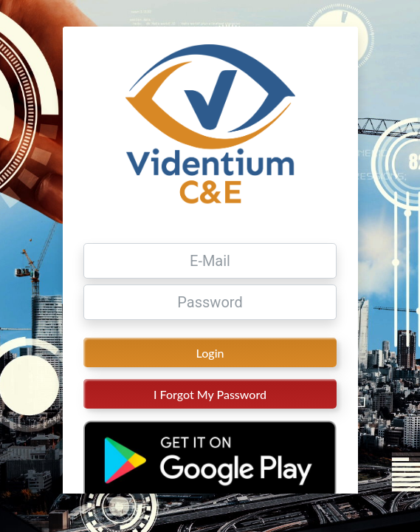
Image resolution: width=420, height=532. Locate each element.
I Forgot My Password (210, 416)
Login (210, 375)
